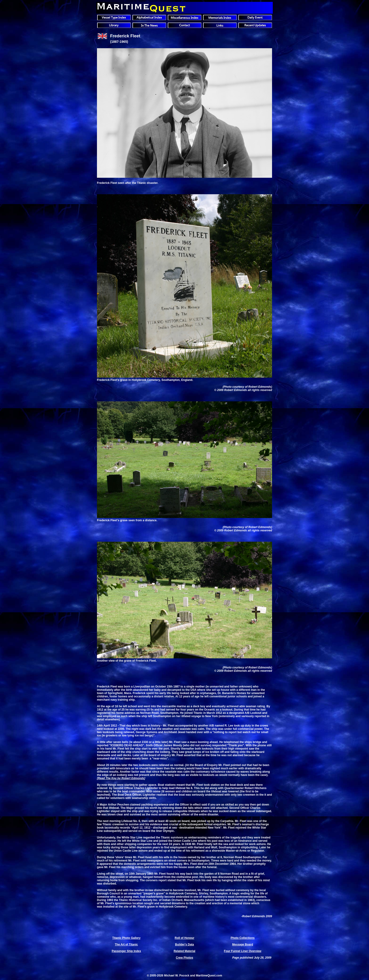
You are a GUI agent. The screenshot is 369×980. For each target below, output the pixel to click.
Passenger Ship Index (126, 951)
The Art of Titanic (126, 944)
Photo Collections (243, 938)
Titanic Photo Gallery (126, 938)
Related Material (184, 951)
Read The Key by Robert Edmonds (121, 778)
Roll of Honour (184, 938)
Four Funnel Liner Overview (243, 951)
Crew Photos (184, 958)
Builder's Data (184, 944)
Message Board (243, 944)
